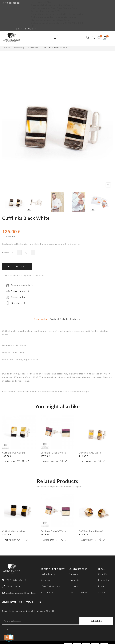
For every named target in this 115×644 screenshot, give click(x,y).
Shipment (74, 574)
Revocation (104, 580)
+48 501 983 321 (11, 3)
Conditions (104, 574)
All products (47, 592)
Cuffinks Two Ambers (14, 453)
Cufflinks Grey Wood (90, 453)
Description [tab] (41, 319)
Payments (74, 580)
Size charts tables (78, 592)
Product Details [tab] (59, 319)
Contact (102, 592)
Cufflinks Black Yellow (14, 531)
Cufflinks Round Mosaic (91, 531)
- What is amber (49, 574)
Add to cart (17, 266)
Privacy (102, 586)
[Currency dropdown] (18, 29)
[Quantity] (26, 253)
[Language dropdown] (29, 29)
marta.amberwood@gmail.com (21, 593)
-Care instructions (50, 586)
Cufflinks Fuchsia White (53, 453)
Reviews (75, 319)
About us (45, 580)
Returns (74, 586)
